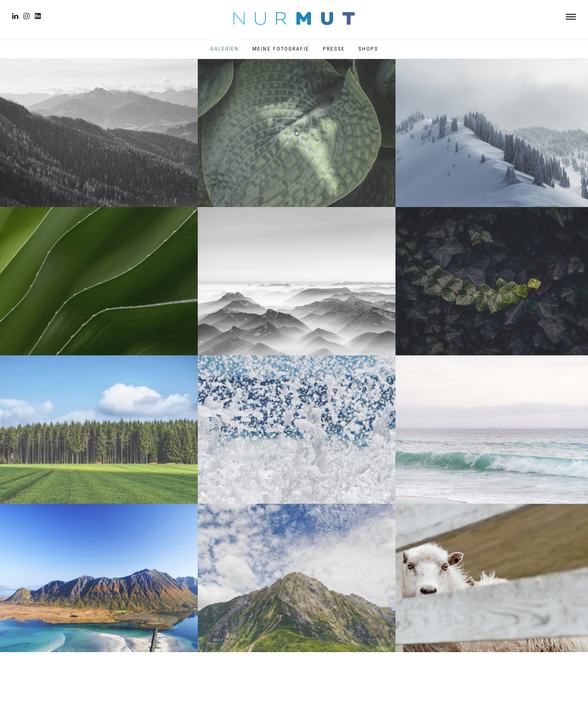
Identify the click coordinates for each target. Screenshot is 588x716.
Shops (368, 49)
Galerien (225, 49)
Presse (334, 49)
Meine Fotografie (281, 49)
